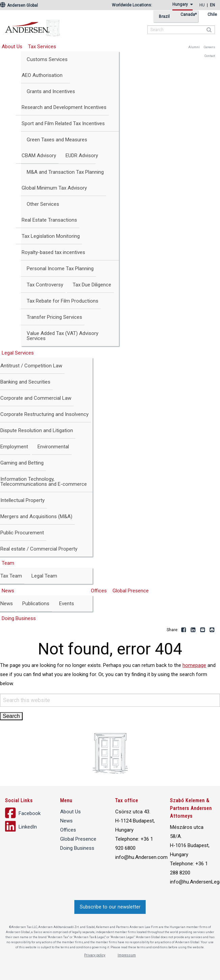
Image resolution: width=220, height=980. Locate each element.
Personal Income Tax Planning (60, 269)
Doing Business (77, 848)
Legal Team (44, 576)
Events (67, 604)
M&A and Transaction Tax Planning (65, 172)
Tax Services (42, 47)
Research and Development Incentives (64, 107)
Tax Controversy (45, 285)
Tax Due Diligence (92, 285)
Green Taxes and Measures (57, 140)
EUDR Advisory (82, 156)
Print (212, 630)
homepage (194, 665)
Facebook (184, 630)
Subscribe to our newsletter (110, 907)
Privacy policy (95, 955)
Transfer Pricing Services (54, 317)
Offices (99, 591)
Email (203, 630)
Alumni (194, 47)
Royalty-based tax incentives (53, 252)
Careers (209, 47)
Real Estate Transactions (49, 220)
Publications (36, 604)
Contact (210, 56)
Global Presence (131, 591)
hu (202, 5)
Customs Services (47, 59)
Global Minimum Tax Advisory (54, 188)
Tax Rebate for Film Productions (63, 301)
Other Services (43, 204)
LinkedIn (193, 630)
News (66, 821)
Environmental (53, 447)
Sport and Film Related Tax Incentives (63, 123)
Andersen (76, 25)
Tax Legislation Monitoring (51, 236)
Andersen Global (19, 5)
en (212, 5)
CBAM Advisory (39, 156)
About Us (70, 812)
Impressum (127, 955)
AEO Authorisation (42, 75)
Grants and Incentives (51, 91)
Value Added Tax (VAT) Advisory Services (63, 336)
